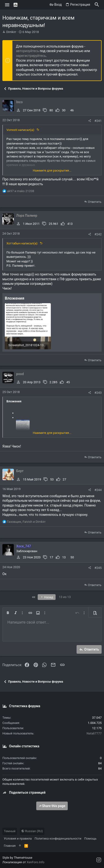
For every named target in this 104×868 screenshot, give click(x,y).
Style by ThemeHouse (17, 858)
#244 (98, 490)
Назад (47, 597)
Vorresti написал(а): (21, 130)
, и (26, 522)
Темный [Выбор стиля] (10, 831)
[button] (7, 5)
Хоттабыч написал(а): (22, 243)
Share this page (52, 806)
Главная (10, 846)
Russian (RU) (32, 831)
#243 (98, 393)
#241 (98, 121)
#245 (98, 568)
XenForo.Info (36, 862)
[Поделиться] (90, 121)
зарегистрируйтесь (31, 56)
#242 (98, 234)
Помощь (90, 838)
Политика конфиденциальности (58, 838)
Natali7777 (94, 733)
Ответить (95, 202)
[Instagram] (99, 860)
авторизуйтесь (27, 51)
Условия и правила (18, 838)
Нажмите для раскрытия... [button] (52, 170)
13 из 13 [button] (65, 597)
